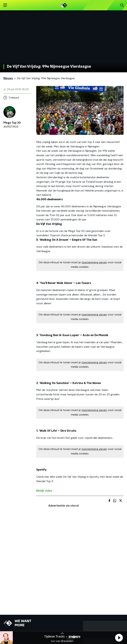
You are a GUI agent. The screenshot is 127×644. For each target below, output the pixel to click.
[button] (119, 638)
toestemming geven (94, 262)
